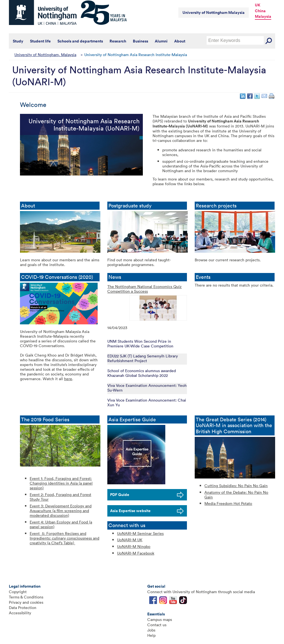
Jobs (151, 630)
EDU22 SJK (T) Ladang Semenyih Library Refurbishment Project (143, 358)
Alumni (161, 41)
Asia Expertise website (130, 511)
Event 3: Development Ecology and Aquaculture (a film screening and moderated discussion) (61, 511)
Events (205, 277)
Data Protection (23, 607)
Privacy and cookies (26, 602)
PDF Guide (120, 495)
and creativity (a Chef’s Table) (64, 540)
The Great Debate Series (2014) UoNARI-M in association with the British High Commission (234, 425)
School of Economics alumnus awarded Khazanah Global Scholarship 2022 (142, 373)
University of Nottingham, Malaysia (45, 55)
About (180, 41)
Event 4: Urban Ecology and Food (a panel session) (61, 524)
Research (118, 41)
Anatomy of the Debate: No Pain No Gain (236, 495)
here (68, 379)
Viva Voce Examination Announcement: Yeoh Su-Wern (147, 388)
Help (151, 635)
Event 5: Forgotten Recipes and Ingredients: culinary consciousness (61, 536)
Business (140, 41)
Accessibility (20, 613)
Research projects (216, 206)
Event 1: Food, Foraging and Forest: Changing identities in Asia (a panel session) (61, 483)
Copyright (18, 592)
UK (258, 5)
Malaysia (263, 16)
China (260, 11)
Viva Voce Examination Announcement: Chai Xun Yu (147, 402)
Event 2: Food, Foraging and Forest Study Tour (60, 497)
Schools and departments (80, 41)
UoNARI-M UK (130, 540)
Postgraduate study (131, 206)
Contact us (157, 625)
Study (18, 41)
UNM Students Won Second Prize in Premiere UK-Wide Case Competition (140, 344)
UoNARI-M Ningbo (134, 546)
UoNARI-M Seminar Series (140, 533)
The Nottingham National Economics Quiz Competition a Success (144, 289)
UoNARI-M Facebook (136, 553)
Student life (40, 41)
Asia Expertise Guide (133, 419)
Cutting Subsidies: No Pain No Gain (236, 486)
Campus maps (160, 619)
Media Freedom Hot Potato (228, 503)
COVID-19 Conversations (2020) (60, 277)
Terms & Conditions (26, 597)
